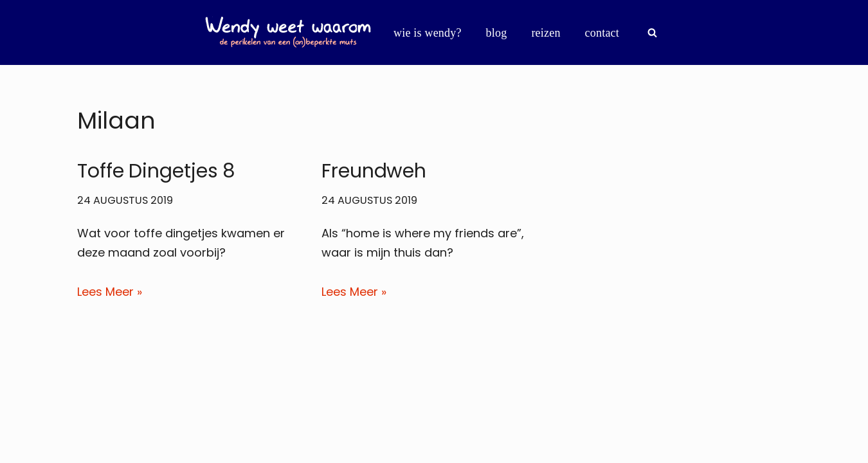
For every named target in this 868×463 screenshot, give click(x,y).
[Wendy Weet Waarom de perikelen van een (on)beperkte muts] (288, 32)
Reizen (546, 33)
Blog (497, 33)
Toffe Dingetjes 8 (156, 171)
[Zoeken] (652, 32)
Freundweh (374, 171)
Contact (602, 33)
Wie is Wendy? (428, 33)
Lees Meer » (110, 292)
